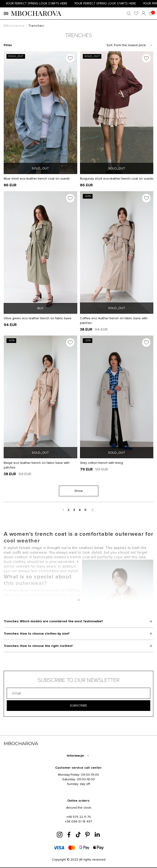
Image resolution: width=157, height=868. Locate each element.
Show (79, 491)
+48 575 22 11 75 (79, 817)
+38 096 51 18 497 (79, 821)
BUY (40, 308)
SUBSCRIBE (78, 705)
